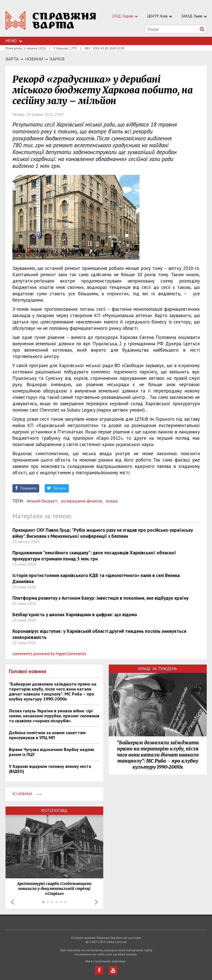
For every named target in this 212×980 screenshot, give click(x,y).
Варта (12, 59)
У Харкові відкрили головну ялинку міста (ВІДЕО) (50, 769)
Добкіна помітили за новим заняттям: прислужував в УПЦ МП (48, 735)
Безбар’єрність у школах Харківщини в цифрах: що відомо (75, 615)
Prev (12, 902)
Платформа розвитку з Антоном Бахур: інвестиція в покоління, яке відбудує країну (100, 598)
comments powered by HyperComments (49, 654)
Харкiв (57, 59)
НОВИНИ (34, 59)
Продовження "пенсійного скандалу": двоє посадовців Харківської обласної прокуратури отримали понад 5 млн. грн (94, 556)
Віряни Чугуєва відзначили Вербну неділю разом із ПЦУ (51, 752)
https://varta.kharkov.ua (51, 21)
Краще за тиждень (158, 669)
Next (96, 902)
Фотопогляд (54, 811)
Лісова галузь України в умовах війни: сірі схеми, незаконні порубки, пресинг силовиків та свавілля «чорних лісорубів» (54, 716)
